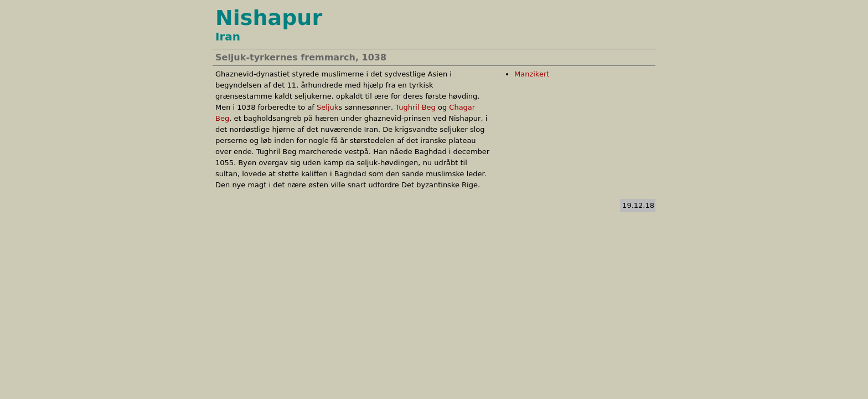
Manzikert (532, 74)
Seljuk (327, 107)
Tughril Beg (415, 107)
